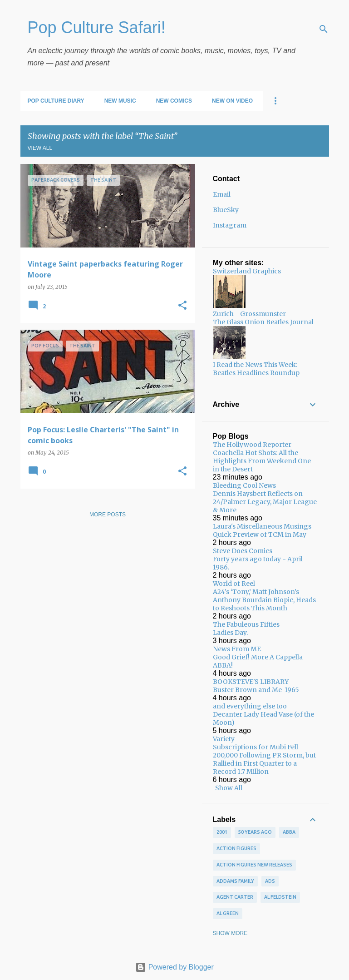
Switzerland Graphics (247, 271)
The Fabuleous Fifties (246, 624)
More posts (108, 515)
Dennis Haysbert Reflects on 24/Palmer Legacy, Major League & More (265, 502)
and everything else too (250, 706)
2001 (222, 832)
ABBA (289, 832)
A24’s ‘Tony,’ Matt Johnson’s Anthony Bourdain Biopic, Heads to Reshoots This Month (264, 600)
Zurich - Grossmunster (249, 314)
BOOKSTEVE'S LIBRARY (251, 682)
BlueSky (226, 210)
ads (270, 881)
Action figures (236, 848)
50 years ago (255, 832)
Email (222, 194)
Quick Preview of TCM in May (260, 535)
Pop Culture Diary (56, 101)
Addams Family (235, 881)
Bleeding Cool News (244, 485)
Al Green (228, 913)
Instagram (230, 225)
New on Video (232, 101)
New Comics (174, 101)
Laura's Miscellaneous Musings (262, 526)
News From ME (237, 649)
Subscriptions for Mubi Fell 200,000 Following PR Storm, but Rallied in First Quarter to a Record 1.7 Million (264, 759)
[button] (182, 306)
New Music (120, 101)
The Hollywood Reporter (252, 445)
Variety (224, 739)
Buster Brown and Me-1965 (256, 690)
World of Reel (234, 584)
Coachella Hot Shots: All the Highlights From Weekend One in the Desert (262, 461)
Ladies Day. (230, 633)
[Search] (324, 29)
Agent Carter (235, 897)
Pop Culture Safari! (97, 27)
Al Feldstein (280, 897)
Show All (229, 788)
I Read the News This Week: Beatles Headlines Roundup (256, 369)
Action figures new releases (254, 865)
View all (40, 148)
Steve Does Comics (243, 551)
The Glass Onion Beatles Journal (263, 322)
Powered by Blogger (174, 967)
